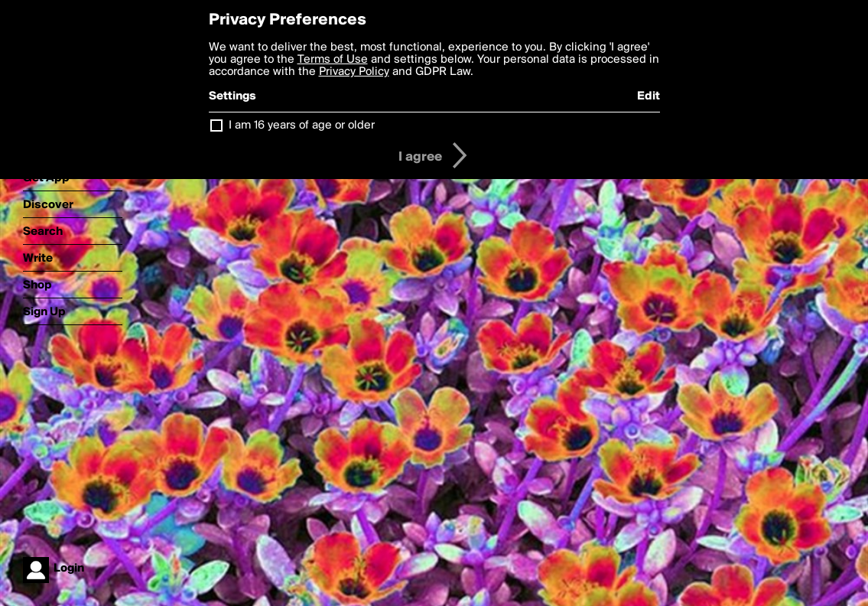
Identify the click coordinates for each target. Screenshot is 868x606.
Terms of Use (333, 60)
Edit (649, 96)
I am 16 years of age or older (302, 125)
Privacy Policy (354, 72)
